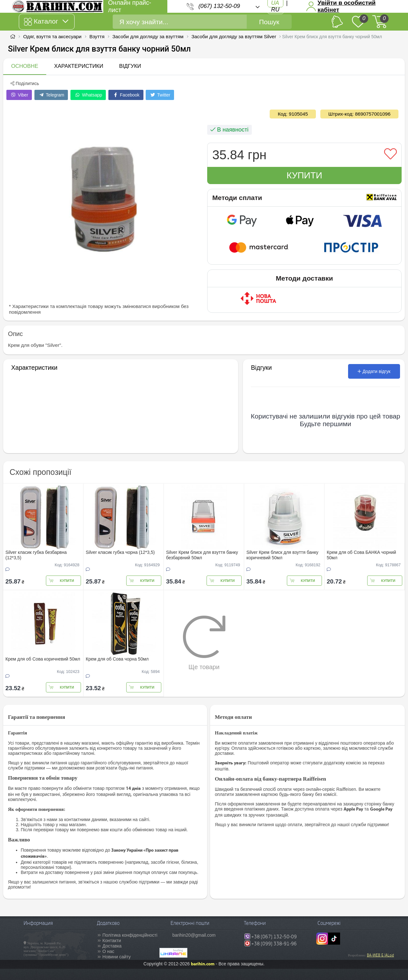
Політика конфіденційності (130, 935)
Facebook (126, 95)
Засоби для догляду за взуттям (148, 36)
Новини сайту (117, 957)
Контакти (112, 941)
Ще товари (204, 643)
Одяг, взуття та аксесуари (52, 36)
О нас (108, 951)
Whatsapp (88, 95)
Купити (304, 175)
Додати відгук (374, 371)
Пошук (269, 22)
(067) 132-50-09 (219, 6)
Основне (25, 66)
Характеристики (79, 66)
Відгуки (130, 66)
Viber (19, 95)
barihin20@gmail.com (194, 935)
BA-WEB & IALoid (380, 955)
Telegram (51, 95)
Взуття (97, 36)
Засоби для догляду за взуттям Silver (234, 36)
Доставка (112, 946)
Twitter (160, 95)
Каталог (46, 22)
